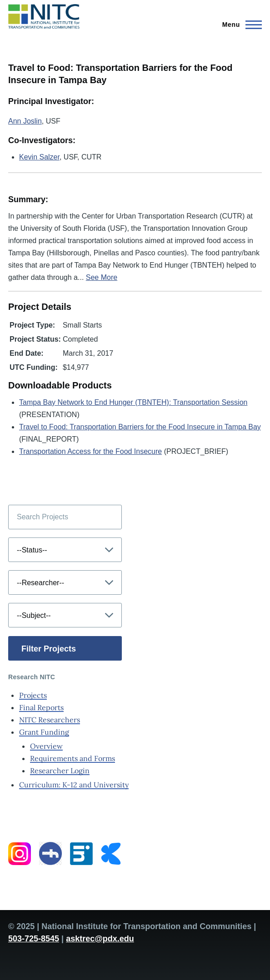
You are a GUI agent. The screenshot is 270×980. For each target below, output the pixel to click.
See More (102, 277)
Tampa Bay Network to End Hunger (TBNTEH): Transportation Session (133, 402)
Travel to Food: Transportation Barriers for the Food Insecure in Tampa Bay (140, 427)
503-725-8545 (34, 939)
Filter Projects (49, 649)
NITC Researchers (50, 720)
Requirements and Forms (72, 758)
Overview (46, 746)
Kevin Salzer (39, 157)
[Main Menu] (239, 25)
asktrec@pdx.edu (100, 939)
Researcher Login (60, 771)
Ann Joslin (25, 121)
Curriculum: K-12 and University (74, 785)
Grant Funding (44, 732)
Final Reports (41, 707)
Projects (33, 695)
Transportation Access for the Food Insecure (90, 451)
